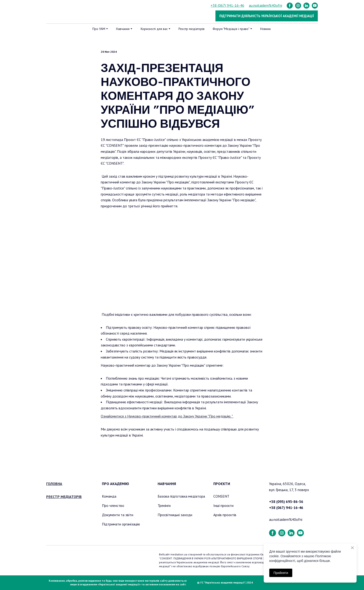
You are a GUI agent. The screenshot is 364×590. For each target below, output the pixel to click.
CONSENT (221, 496)
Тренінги (164, 505)
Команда (109, 496)
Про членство (113, 505)
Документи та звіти (118, 515)
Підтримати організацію (121, 524)
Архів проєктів (225, 515)
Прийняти (281, 573)
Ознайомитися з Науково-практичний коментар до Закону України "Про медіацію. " (167, 416)
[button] (290, 6)
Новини (265, 29)
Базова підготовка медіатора (181, 496)
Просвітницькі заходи (175, 515)
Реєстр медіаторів (192, 29)
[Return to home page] (70, 12)
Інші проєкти (223, 505)
